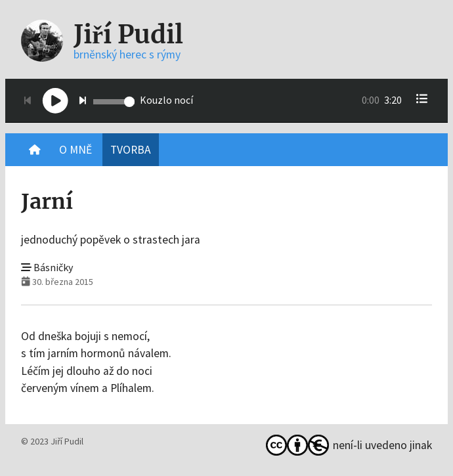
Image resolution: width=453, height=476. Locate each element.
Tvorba (131, 150)
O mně (75, 150)
